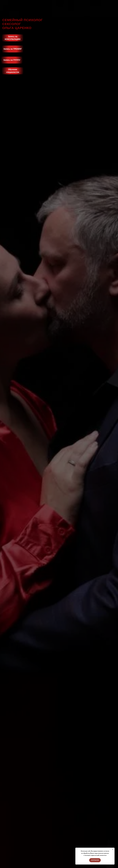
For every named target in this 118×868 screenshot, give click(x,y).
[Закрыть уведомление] (113, 849)
